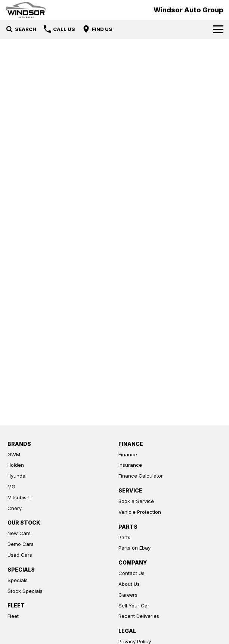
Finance (128, 454)
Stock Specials (25, 591)
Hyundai (17, 476)
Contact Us (131, 573)
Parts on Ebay (134, 548)
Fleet (13, 616)
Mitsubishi (19, 497)
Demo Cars (21, 544)
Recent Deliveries (139, 616)
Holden (16, 465)
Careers (128, 595)
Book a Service (136, 501)
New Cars (19, 533)
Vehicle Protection (140, 512)
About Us (129, 584)
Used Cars (20, 555)
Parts (124, 537)
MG (11, 487)
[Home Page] (26, 10)
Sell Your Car (134, 606)
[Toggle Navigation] (218, 29)
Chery (15, 508)
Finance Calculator (141, 476)
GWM (14, 454)
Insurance (130, 465)
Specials (18, 580)
